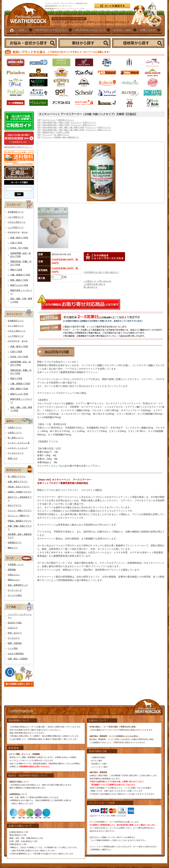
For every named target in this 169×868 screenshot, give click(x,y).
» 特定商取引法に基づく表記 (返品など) (101, 272)
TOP (39, 120)
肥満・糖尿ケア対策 (19, 280)
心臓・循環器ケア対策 (20, 275)
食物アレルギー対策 (19, 285)
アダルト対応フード (17, 222)
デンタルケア (14, 638)
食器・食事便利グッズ (18, 585)
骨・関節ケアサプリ (17, 477)
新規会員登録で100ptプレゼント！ (18, 147)
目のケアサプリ (15, 505)
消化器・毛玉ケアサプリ (19, 487)
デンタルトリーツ (16, 453)
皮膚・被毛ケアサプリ (18, 482)
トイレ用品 (13, 648)
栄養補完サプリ (15, 543)
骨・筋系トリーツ (16, 438)
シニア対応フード (16, 227)
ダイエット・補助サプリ (19, 516)
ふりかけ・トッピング (18, 448)
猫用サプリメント (89, 125)
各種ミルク (13, 458)
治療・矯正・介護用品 (18, 659)
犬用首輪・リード (16, 564)
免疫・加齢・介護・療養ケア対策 (72, 127)
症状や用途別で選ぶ (50, 122)
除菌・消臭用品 (15, 643)
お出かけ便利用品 (16, 654)
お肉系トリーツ (15, 427)
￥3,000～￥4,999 (63, 132)
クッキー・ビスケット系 (19, 443)
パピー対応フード (16, 217)
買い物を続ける (90, 287)
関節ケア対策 (16, 270)
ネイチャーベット (49, 120)
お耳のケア (13, 628)
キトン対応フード (16, 326)
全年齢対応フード (16, 212)
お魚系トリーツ (15, 433)
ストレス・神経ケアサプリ (20, 511)
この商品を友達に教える (94, 284)
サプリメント (76, 122)
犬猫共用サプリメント (66, 120)
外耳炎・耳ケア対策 (19, 248)
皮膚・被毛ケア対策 (19, 238)
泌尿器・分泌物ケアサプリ (20, 492)
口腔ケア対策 (16, 243)
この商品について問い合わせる (97, 281)
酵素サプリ (13, 548)
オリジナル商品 (15, 595)
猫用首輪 (12, 570)
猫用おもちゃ (14, 580)
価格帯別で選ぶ (48, 132)
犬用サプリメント (89, 122)
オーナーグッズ (15, 590)
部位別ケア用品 (15, 623)
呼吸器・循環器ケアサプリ (20, 521)
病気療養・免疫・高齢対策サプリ (67, 137)
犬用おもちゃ (14, 575)
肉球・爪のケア (15, 633)
